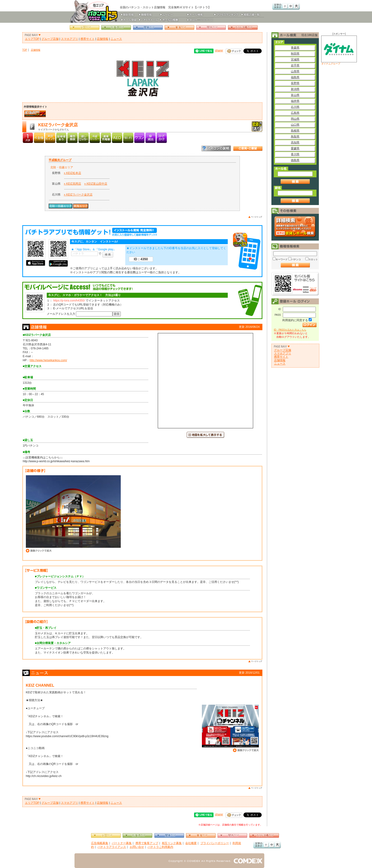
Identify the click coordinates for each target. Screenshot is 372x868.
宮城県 (295, 59)
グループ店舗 (50, 39)
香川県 (295, 154)
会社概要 (191, 843)
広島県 (295, 113)
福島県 (295, 77)
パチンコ (296, 259)
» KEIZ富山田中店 (96, 184)
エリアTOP (32, 39)
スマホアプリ (70, 39)
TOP (25, 50)
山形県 (295, 71)
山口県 (295, 125)
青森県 (295, 48)
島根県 (295, 131)
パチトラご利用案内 (160, 847)
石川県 (295, 107)
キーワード (282, 259)
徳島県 (295, 160)
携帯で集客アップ (147, 843)
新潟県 (295, 89)
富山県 (295, 95)
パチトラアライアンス (112, 847)
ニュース (116, 39)
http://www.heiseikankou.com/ (48, 360)
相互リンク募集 (172, 843)
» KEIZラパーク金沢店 (78, 195)
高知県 (295, 142)
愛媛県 (295, 148)
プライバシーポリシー (215, 843)
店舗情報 (102, 39)
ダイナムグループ (339, 50)
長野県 (295, 83)
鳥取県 (295, 137)
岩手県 (295, 65)
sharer (219, 50)
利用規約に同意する (295, 320)
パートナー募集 (122, 843)
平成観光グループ (60, 160)
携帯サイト (88, 39)
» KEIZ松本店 (72, 173)
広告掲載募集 (100, 843)
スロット (313, 259)
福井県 (295, 101)
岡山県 (295, 119)
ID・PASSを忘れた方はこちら (290, 330)
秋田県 (295, 54)
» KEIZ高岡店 (72, 184)
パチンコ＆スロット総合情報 (95, 11)
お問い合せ (137, 847)
